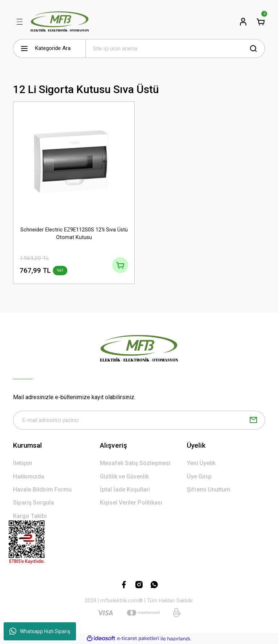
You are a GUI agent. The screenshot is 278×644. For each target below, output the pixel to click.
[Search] (175, 49)
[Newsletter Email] (139, 421)
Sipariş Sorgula (33, 503)
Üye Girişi (199, 477)
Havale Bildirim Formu (42, 490)
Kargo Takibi (30, 516)
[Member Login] (243, 22)
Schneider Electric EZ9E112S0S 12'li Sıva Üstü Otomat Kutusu (74, 233)
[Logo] (60, 22)
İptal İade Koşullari (125, 490)
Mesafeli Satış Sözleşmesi (135, 463)
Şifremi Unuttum (208, 490)
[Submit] (253, 421)
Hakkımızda (29, 477)
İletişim (23, 463)
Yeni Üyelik (201, 463)
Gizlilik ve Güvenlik (124, 477)
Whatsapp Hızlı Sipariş (40, 631)
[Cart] (261, 22)
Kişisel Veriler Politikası (131, 503)
